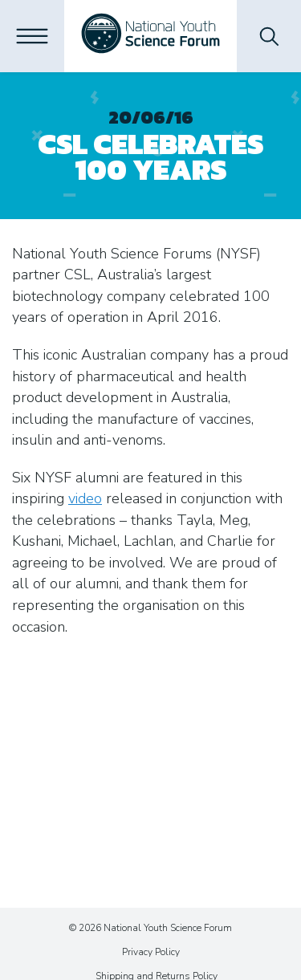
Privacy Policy (151, 952)
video (85, 498)
